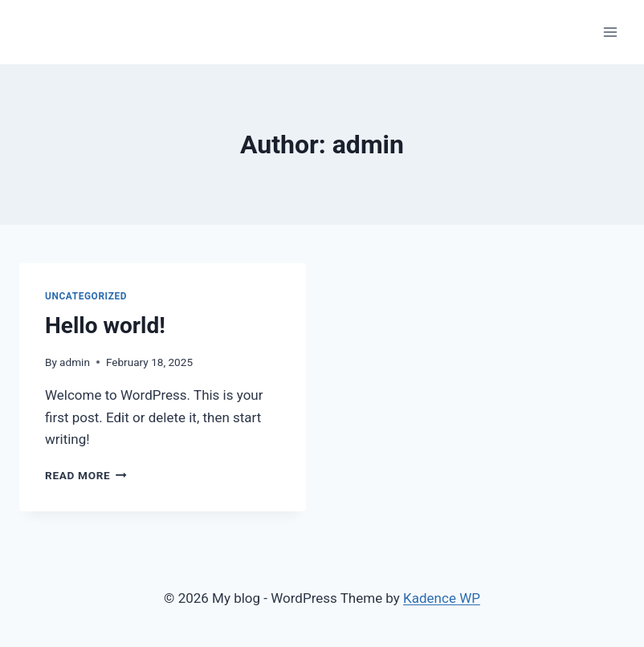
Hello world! (105, 326)
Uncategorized (86, 296)
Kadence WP (442, 598)
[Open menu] (610, 32)
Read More (86, 475)
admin (75, 362)
